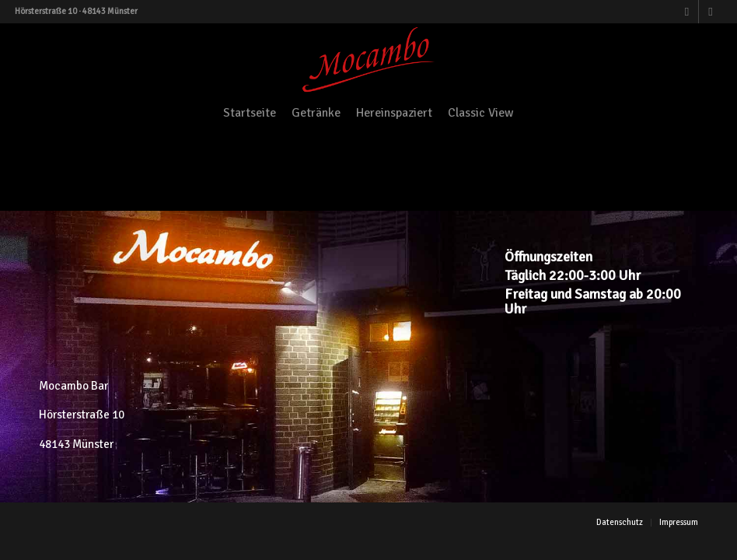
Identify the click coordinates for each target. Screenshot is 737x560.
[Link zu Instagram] (711, 12)
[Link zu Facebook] (687, 12)
